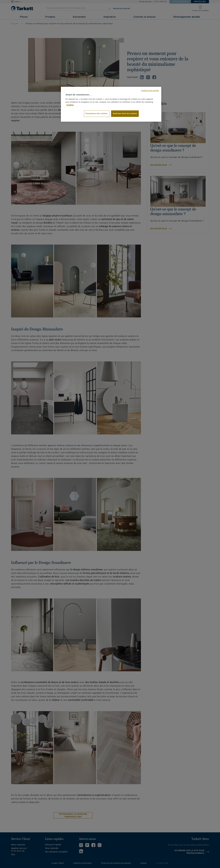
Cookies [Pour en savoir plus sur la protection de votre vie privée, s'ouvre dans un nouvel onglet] (70, 105)
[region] (111, 104)
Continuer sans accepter (150, 90)
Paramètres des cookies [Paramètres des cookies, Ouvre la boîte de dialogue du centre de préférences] (97, 113)
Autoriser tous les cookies (125, 113)
